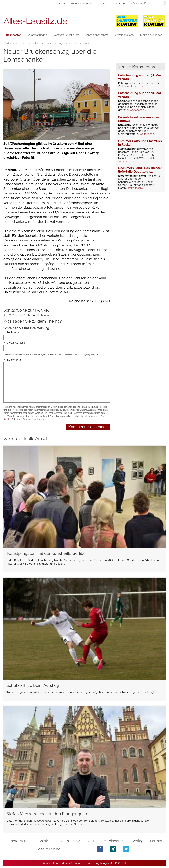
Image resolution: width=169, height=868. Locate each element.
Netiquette (39, 419)
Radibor (28, 315)
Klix (6, 315)
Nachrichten (25, 43)
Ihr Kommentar (13, 360)
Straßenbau (43, 315)
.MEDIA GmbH (113, 863)
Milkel (15, 315)
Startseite (9, 43)
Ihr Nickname (12, 332)
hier (9, 419)
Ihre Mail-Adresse (14, 343)
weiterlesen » (135, 86)
